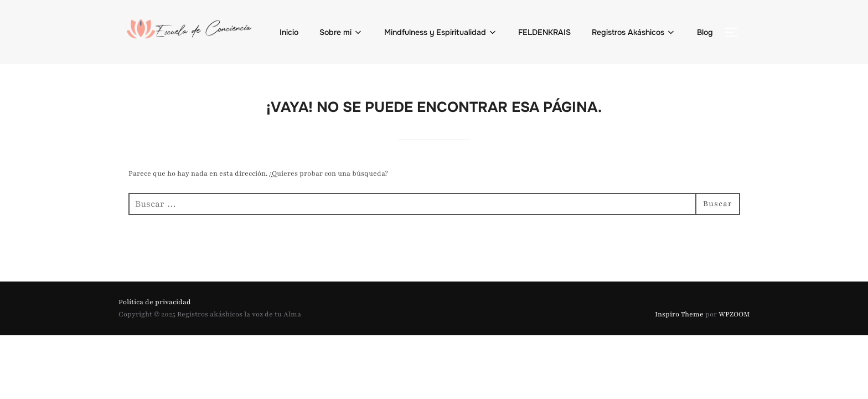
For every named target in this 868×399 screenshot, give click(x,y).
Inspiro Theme (679, 314)
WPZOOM (734, 314)
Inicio (289, 32)
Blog (705, 32)
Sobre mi (341, 32)
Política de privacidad (155, 302)
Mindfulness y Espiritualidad (441, 32)
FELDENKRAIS (544, 32)
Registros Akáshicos (634, 32)
